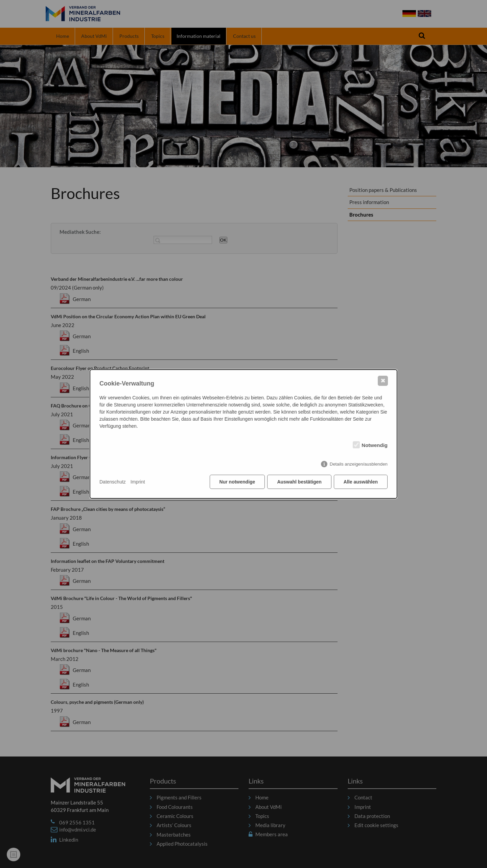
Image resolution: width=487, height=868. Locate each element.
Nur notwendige (237, 482)
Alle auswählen (361, 482)
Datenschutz (113, 482)
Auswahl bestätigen (299, 482)
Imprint (138, 482)
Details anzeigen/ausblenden (359, 464)
